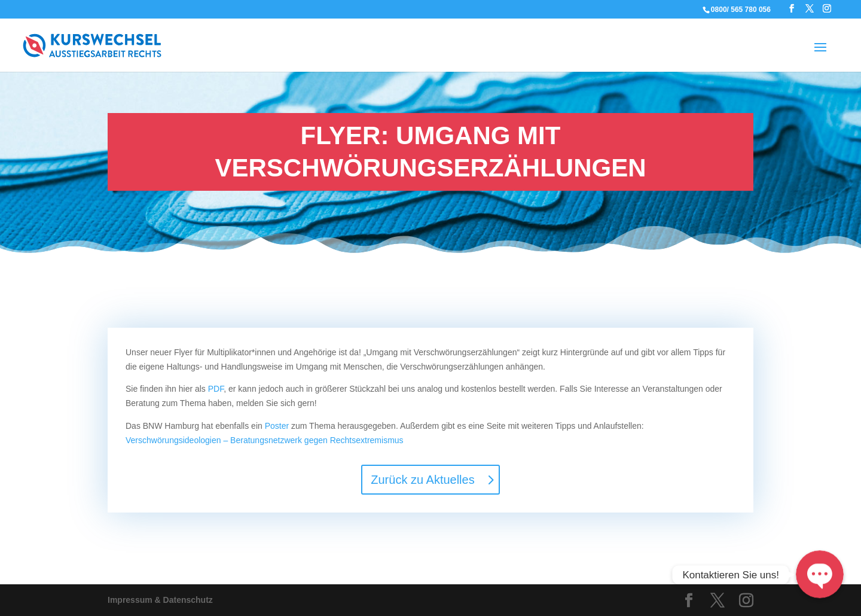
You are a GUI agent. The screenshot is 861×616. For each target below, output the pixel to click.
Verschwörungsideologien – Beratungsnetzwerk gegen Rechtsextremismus (265, 440)
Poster (277, 426)
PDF (216, 389)
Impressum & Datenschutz (160, 600)
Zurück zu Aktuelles (422, 480)
